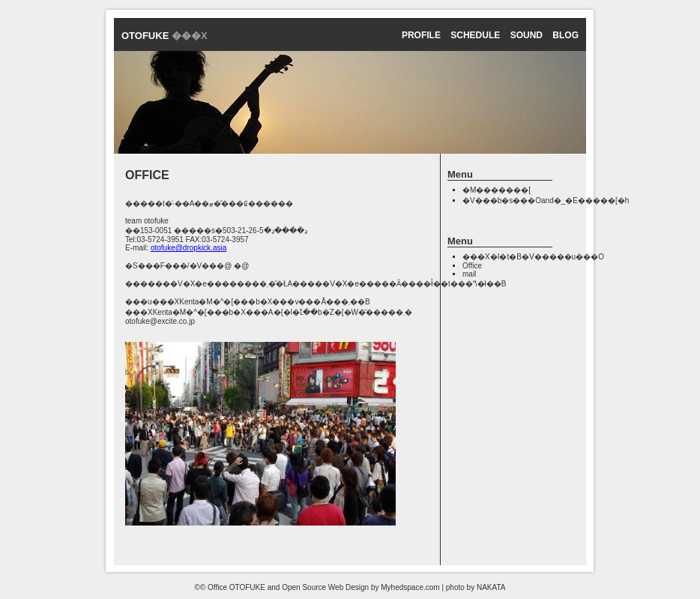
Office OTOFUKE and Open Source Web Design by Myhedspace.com (324, 587)
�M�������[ (497, 190)
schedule (475, 35)
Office (472, 266)
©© (200, 587)
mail (469, 274)
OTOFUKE (165, 36)
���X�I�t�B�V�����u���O (533, 257)
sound (526, 35)
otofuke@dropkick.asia (188, 248)
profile (421, 35)
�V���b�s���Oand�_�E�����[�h (546, 201)
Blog (565, 35)
